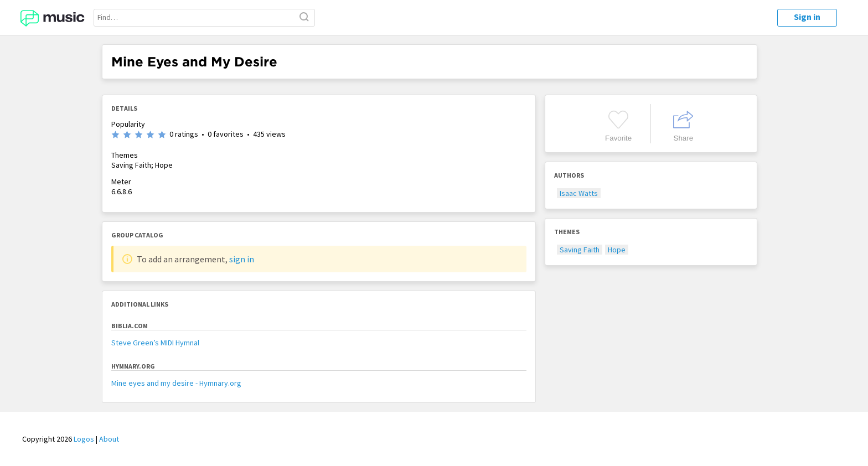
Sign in (807, 17)
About (109, 439)
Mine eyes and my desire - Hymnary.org (176, 383)
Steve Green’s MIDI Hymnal (155, 343)
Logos (84, 439)
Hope (617, 250)
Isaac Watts (579, 193)
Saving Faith (580, 250)
